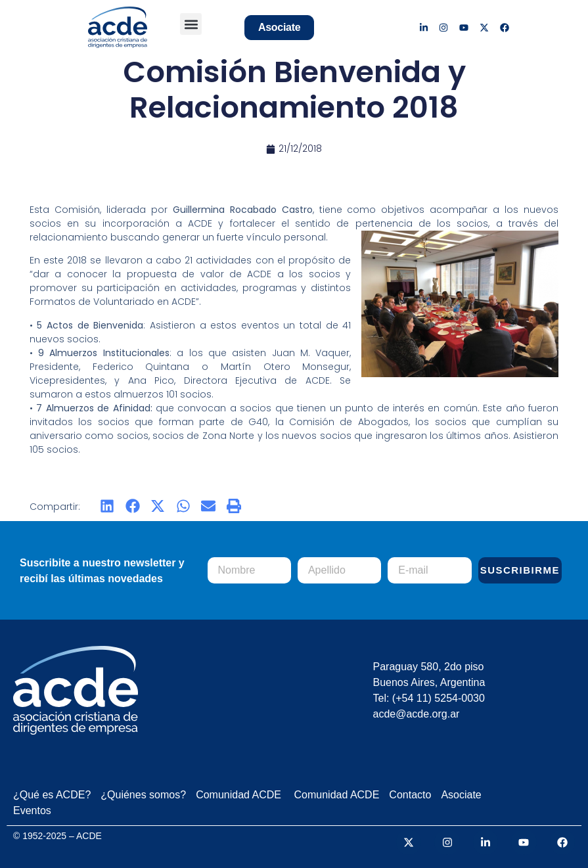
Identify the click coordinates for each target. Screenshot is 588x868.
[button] (191, 24)
